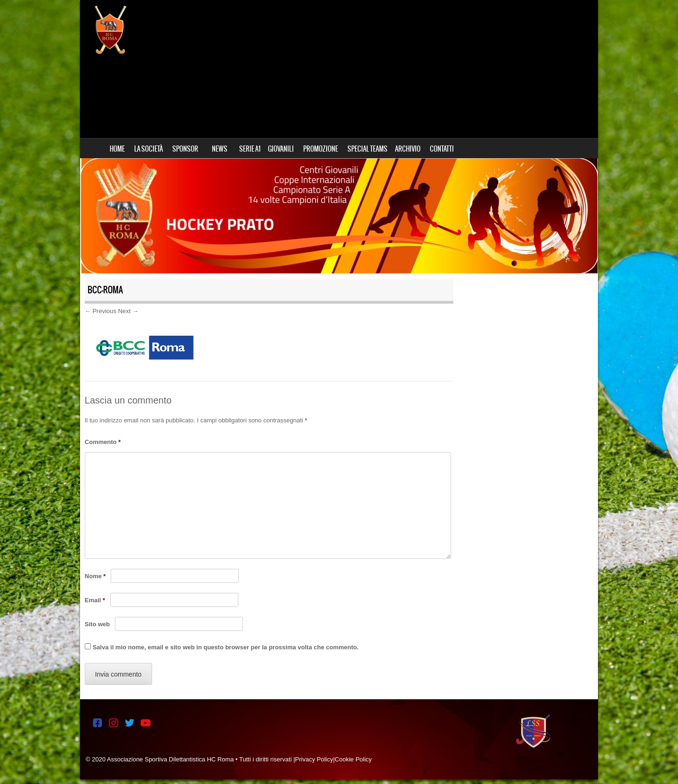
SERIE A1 (250, 149)
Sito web (97, 624)
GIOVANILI (281, 149)
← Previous (101, 311)
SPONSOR (185, 149)
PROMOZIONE (321, 149)
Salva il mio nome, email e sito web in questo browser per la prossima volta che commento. (226, 647)
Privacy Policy (314, 759)
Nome (95, 576)
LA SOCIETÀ (149, 149)
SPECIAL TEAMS (367, 149)
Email (95, 600)
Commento (103, 442)
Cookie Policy (353, 759)
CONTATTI (442, 149)
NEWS (220, 149)
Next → (128, 311)
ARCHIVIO (408, 149)
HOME (117, 149)
